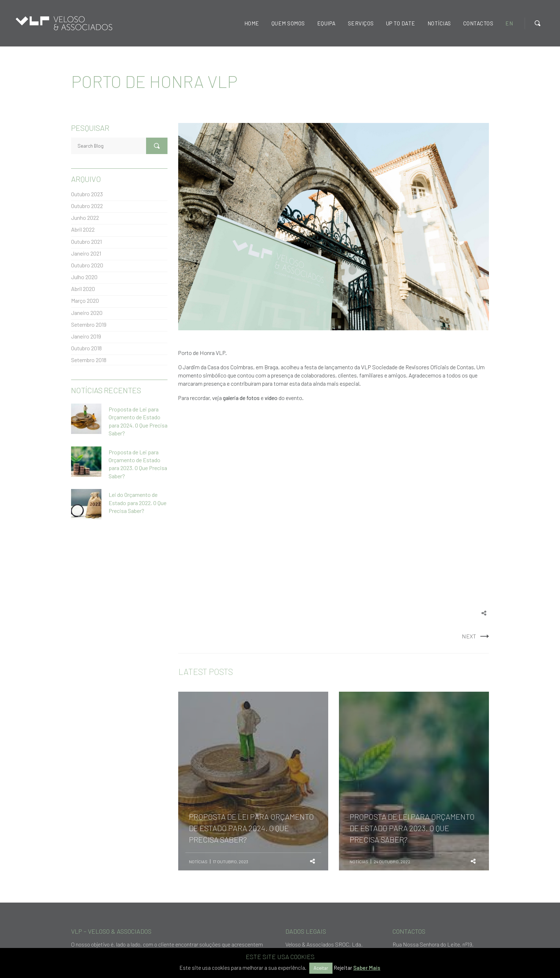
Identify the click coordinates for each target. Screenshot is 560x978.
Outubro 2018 (86, 348)
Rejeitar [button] (343, 968)
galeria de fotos (241, 398)
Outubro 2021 (86, 241)
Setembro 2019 (89, 324)
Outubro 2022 (87, 206)
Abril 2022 (83, 229)
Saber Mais (367, 968)
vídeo (271, 398)
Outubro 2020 (87, 265)
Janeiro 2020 (87, 313)
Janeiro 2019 (86, 336)
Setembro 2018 (89, 360)
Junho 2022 (85, 218)
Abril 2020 (83, 289)
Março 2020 (85, 300)
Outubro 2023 (87, 194)
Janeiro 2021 (86, 253)
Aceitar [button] (321, 968)
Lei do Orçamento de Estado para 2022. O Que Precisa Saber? (137, 503)
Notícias (198, 861)
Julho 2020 (84, 277)
